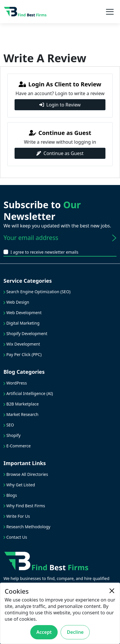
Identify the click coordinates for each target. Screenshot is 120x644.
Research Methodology (27, 527)
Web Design (16, 302)
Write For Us (17, 516)
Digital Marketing (22, 323)
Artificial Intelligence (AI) (28, 393)
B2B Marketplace (21, 404)
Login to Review (60, 105)
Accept (44, 632)
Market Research (21, 414)
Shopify (12, 435)
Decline (75, 632)
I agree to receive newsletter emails (44, 252)
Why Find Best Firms (24, 506)
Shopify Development (25, 333)
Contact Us (15, 537)
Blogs (10, 495)
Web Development (23, 313)
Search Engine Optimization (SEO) (37, 292)
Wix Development (22, 344)
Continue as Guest (60, 153)
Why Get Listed (19, 485)
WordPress (15, 383)
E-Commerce (17, 446)
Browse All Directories (26, 474)
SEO (9, 425)
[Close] (112, 591)
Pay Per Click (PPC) (23, 354)
